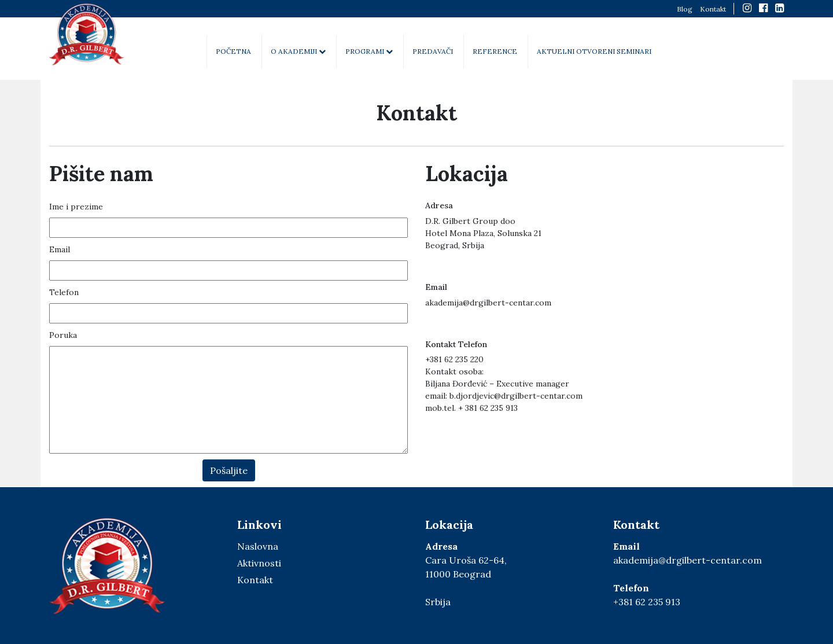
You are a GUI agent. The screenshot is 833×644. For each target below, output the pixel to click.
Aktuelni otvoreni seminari (594, 51)
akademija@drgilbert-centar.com (688, 560)
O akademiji (298, 51)
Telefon (64, 292)
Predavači (433, 51)
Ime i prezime (76, 207)
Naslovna (258, 546)
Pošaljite (229, 470)
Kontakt (713, 9)
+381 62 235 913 (647, 602)
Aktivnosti (259, 563)
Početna (233, 51)
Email (60, 249)
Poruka (63, 335)
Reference (495, 51)
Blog (685, 9)
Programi (369, 51)
